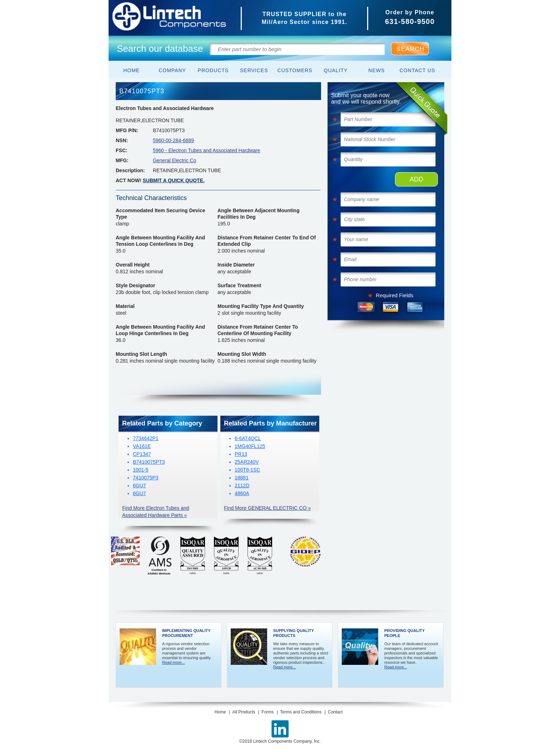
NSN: (122, 140)
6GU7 (139, 485)
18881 (242, 478)
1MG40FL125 (250, 446)
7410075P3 (146, 478)
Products (213, 70)
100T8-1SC (247, 470)
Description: (130, 170)
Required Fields (394, 295)
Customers (295, 70)
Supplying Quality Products (294, 633)
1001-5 (141, 470)
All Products (244, 712)
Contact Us (417, 70)
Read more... (174, 662)
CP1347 (142, 454)
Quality (336, 70)
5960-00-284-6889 (173, 140)
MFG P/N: (127, 130)
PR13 (241, 454)
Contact (335, 712)
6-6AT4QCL (248, 438)
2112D (242, 485)
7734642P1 (146, 438)
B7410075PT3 (149, 462)
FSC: (122, 150)
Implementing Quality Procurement (186, 633)
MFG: (122, 160)
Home (131, 70)
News (376, 70)
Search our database (160, 49)
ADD (416, 179)
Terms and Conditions (301, 712)
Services (254, 70)
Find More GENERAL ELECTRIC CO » (267, 508)
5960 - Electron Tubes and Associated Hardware (206, 150)
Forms (267, 712)
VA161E (142, 446)
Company (172, 70)
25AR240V (247, 462)
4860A (242, 493)
